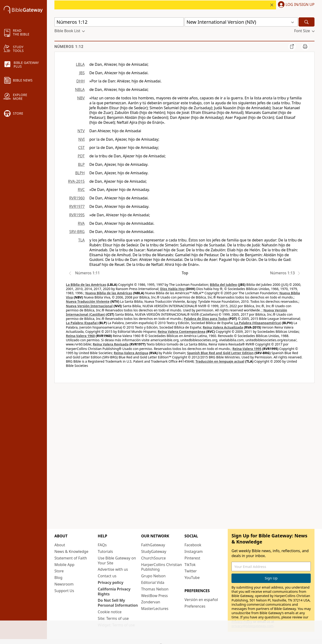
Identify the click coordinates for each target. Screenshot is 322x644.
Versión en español (201, 600)
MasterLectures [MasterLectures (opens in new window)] (155, 609)
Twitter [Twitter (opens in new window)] (190, 571)
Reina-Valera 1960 (80, 336)
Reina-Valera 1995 (247, 349)
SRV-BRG (77, 232)
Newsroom (64, 584)
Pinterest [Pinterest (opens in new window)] (192, 558)
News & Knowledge (71, 551)
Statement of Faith (71, 558)
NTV (81, 131)
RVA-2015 (76, 181)
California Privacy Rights (114, 592)
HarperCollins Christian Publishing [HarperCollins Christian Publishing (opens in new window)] (162, 567)
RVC (81, 190)
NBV (81, 98)
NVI (81, 139)
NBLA (80, 89)
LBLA (80, 64)
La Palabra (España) (82, 323)
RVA (81, 223)
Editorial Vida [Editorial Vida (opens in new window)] (153, 582)
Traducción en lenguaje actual (220, 361)
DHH (81, 81)
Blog (58, 578)
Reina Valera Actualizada (223, 327)
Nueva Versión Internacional (89, 306)
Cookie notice (110, 612)
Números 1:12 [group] (69, 47)
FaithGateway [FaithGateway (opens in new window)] (153, 545)
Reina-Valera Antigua (131, 353)
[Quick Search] (119, 22)
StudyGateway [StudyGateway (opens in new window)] (154, 551)
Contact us (107, 576)
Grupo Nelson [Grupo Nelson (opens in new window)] (153, 576)
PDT (81, 156)
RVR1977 (77, 206)
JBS (82, 73)
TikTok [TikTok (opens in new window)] (190, 565)
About (60, 545)
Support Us (64, 591)
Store (59, 571)
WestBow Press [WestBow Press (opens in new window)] (155, 596)
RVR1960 (77, 198)
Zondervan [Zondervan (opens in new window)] (151, 602)
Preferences (195, 606)
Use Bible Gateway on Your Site (117, 561)
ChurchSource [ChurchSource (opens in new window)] (153, 558)
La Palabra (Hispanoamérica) (258, 323)
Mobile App (64, 565)
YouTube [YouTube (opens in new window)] (192, 578)
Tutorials (105, 551)
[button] (295, 5)
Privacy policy (111, 582)
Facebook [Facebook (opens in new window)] (193, 545)
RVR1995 (77, 215)
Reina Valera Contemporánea (181, 332)
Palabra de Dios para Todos (206, 319)
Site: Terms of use (113, 618)
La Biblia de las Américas (86, 285)
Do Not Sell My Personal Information (118, 603)
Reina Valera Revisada (111, 344)
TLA (81, 240)
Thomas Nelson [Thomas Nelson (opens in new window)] (155, 589)
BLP (81, 164)
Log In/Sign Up (300, 5)
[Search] (307, 22)
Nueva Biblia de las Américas (109, 293)
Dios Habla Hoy (172, 289)
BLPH (80, 173)
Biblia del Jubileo (224, 285)
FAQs (102, 545)
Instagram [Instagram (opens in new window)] (193, 551)
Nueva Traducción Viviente (88, 301)
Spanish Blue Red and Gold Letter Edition (220, 353)
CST (81, 147)
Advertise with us (113, 569)
